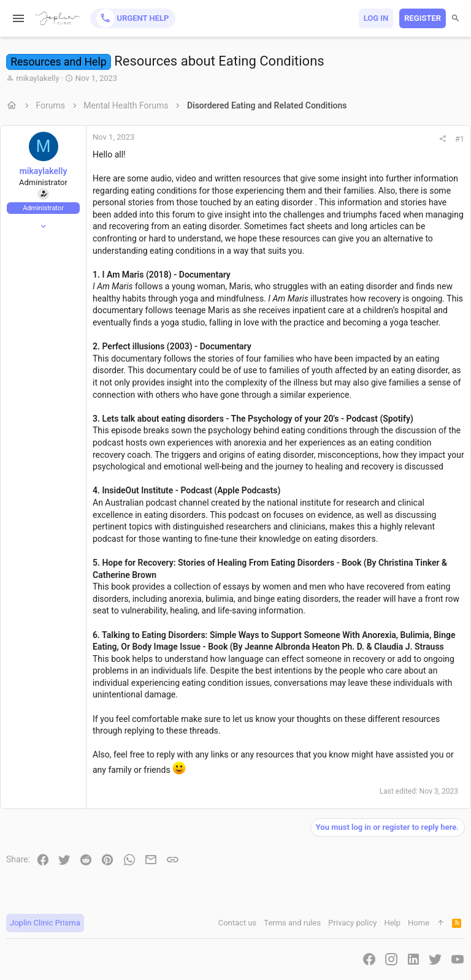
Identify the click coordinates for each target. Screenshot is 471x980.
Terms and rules (292, 923)
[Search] (455, 18)
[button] (19, 18)
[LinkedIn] (413, 959)
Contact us (238, 923)
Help (392, 923)
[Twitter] (435, 959)
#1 (460, 139)
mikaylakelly (37, 78)
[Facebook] (369, 959)
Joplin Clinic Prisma (45, 923)
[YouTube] (458, 959)
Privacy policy (352, 923)
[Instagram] (391, 959)
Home (419, 923)
